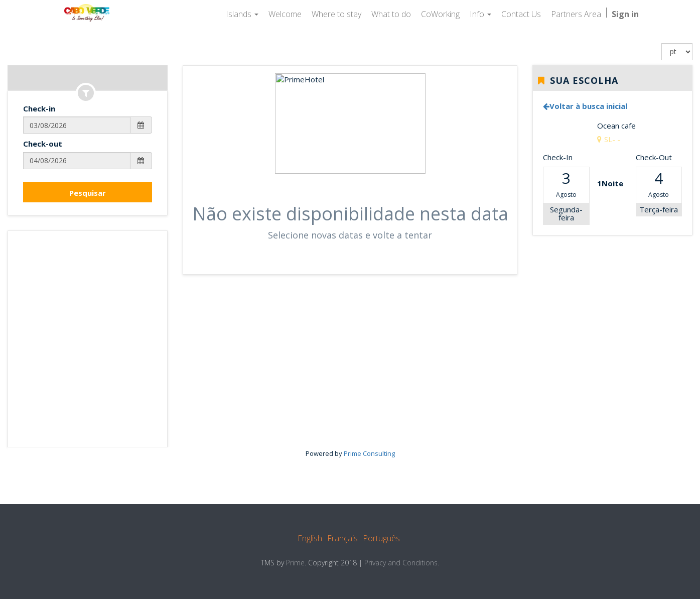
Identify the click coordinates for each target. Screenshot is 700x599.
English (310, 538)
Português (381, 538)
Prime (295, 563)
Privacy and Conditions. (402, 563)
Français (342, 538)
